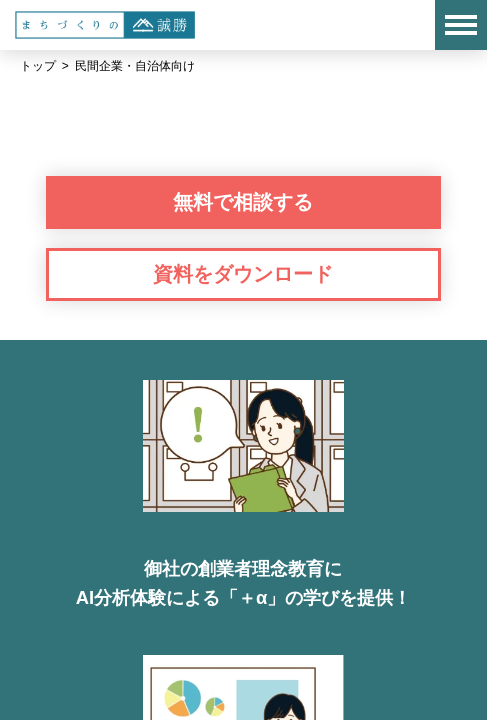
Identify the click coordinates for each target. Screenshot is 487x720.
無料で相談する (243, 202)
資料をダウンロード (243, 274)
